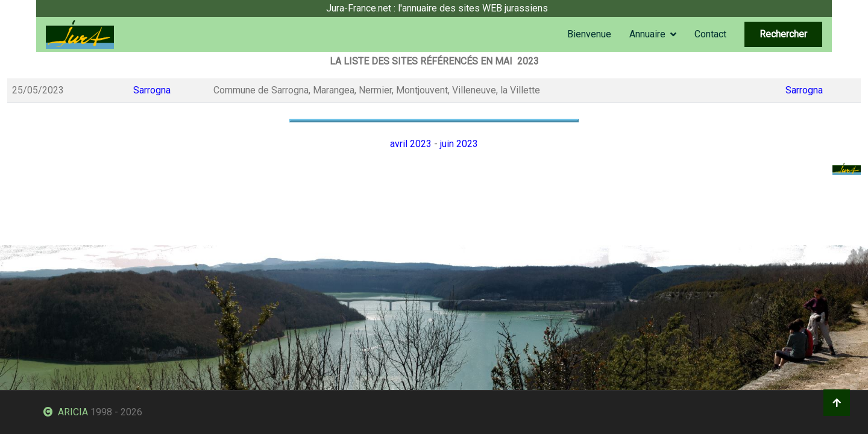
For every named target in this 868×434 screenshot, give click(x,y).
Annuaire (647, 34)
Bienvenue (589, 34)
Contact (710, 34)
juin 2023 (459, 144)
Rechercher (783, 34)
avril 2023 (411, 144)
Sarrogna (152, 90)
